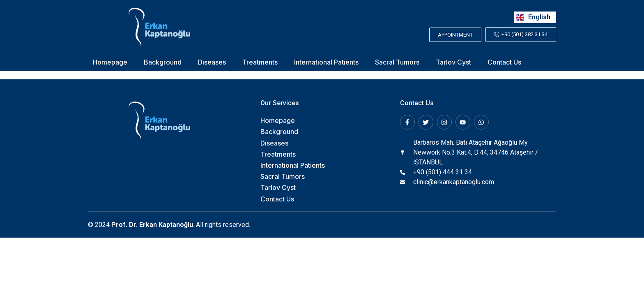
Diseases (212, 62)
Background (163, 62)
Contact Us (504, 62)
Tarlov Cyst (453, 62)
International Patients (326, 62)
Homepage (110, 62)
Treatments (260, 62)
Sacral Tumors (397, 62)
